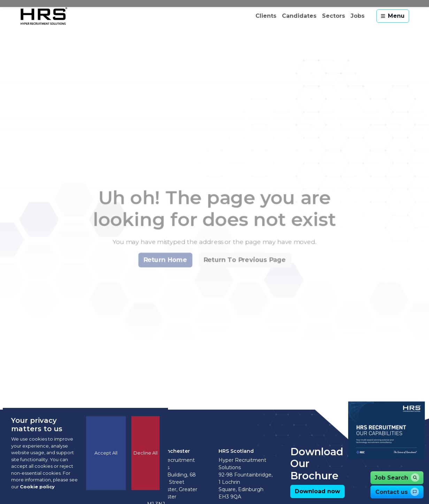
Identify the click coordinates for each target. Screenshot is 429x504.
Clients (266, 16)
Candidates (299, 16)
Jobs (358, 16)
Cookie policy (37, 487)
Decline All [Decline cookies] (145, 453)
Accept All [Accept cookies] (106, 453)
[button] (162, 274)
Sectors (334, 16)
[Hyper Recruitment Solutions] (44, 16)
